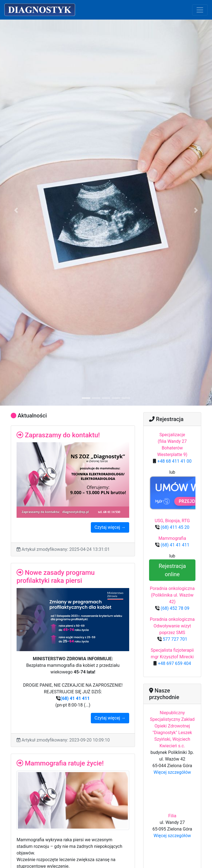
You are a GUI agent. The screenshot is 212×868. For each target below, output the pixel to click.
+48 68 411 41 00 (174, 461)
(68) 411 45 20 (174, 527)
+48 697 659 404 (174, 663)
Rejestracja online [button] (172, 570)
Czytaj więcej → (110, 527)
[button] (16, 210)
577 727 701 (175, 639)
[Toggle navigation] (200, 10)
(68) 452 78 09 (174, 608)
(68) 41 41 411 (75, 698)
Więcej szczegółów (172, 772)
